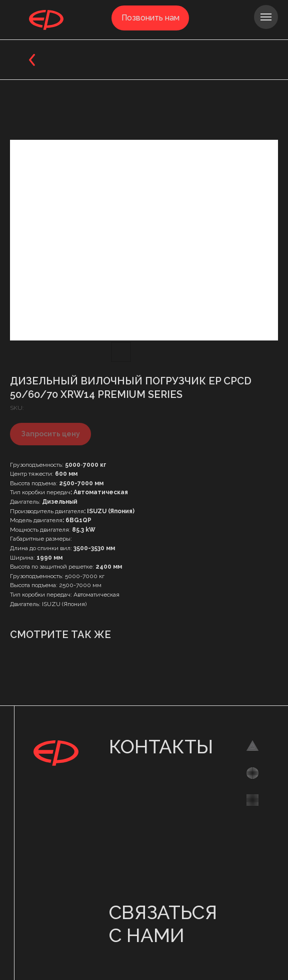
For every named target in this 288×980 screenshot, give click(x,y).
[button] (150, 18)
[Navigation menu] (266, 17)
